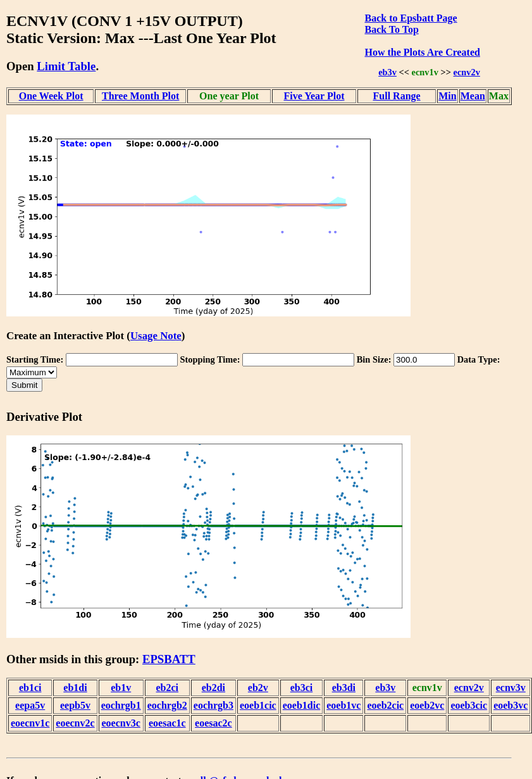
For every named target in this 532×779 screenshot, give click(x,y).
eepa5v (30, 705)
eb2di (213, 688)
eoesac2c (213, 723)
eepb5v (75, 705)
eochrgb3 (213, 705)
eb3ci (302, 688)
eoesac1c (167, 723)
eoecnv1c (30, 723)
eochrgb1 (121, 705)
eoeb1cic (258, 705)
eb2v (258, 688)
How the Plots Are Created (422, 52)
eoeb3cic (469, 705)
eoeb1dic (302, 705)
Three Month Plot (140, 96)
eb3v (387, 72)
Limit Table (66, 66)
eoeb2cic (385, 705)
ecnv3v (511, 688)
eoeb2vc (427, 705)
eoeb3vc (510, 705)
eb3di (344, 688)
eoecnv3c (121, 723)
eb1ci (30, 688)
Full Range (397, 96)
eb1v (121, 688)
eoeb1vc (343, 705)
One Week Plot (51, 96)
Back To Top (391, 29)
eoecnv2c (75, 723)
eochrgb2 (167, 705)
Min (447, 96)
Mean (473, 96)
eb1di (75, 688)
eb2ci (168, 688)
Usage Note (156, 336)
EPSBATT (169, 659)
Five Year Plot (314, 96)
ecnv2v (467, 72)
